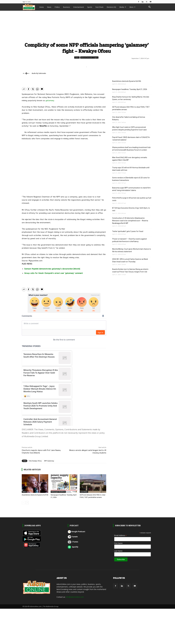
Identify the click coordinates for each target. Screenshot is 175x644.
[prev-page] (23, 501)
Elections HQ (111, 7)
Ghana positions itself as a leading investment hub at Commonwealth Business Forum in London (131, 149)
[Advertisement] (87, 26)
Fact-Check (99, 7)
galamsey (50, 101)
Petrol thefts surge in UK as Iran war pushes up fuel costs (132, 199)
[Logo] (30, 7)
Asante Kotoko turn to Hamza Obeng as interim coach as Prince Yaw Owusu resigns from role (130, 270)
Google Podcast (77, 529)
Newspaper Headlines (58, 490)
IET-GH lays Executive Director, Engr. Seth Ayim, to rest (131, 209)
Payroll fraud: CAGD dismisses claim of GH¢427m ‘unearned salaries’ (131, 139)
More (132, 7)
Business (67, 7)
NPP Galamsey (49, 459)
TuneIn (73, 535)
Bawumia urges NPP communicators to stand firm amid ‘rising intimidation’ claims (131, 189)
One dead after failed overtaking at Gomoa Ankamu (129, 118)
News (49, 7)
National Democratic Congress (89, 57)
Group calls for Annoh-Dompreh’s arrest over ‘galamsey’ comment (54, 273)
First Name (118, 541)
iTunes (73, 540)
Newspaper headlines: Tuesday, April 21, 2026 (130, 89)
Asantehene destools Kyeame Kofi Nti (35, 493)
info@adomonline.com (75, 595)
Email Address (120, 533)
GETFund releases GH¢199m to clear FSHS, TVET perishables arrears (131, 108)
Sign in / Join (27, 2)
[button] (149, 7)
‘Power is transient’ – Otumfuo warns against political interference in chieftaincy (129, 240)
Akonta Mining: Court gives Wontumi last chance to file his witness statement (132, 250)
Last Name (118, 549)
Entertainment (79, 7)
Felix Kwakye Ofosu (35, 459)
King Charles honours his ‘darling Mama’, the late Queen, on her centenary (131, 98)
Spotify (73, 545)
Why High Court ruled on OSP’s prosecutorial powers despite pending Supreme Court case (129, 128)
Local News (84, 490)
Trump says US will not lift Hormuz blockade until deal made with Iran (131, 169)
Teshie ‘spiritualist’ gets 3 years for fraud (128, 231)
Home (42, 7)
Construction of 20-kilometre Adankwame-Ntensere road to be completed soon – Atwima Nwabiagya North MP (130, 221)
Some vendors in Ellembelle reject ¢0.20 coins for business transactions (131, 179)
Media (123, 7)
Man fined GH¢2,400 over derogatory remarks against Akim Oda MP (130, 159)
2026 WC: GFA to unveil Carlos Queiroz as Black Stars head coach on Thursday (130, 260)
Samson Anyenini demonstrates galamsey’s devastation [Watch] (52, 269)
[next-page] (27, 501)
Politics (57, 7)
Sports (90, 7)
